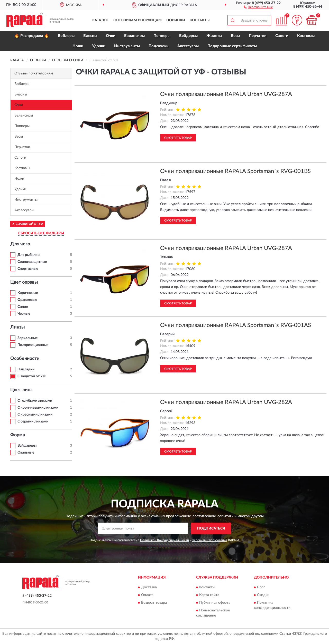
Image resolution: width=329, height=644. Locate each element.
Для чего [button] (20, 244)
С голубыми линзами (35, 401)
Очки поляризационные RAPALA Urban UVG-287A (226, 94)
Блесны (90, 36)
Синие (23, 307)
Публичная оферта (215, 603)
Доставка (149, 588)
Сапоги (282, 36)
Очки (111, 36)
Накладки (26, 369)
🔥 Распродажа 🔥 (32, 36)
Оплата (147, 595)
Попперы (162, 36)
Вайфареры (27, 446)
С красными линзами (35, 415)
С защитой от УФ (31, 376)
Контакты (200, 20)
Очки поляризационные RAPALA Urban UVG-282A (226, 402)
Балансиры (134, 36)
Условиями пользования (210, 540)
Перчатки (258, 36)
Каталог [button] (100, 20)
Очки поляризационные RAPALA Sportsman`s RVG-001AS (236, 325)
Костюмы (306, 36)
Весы (235, 36)
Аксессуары (188, 46)
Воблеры (66, 36)
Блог (261, 588)
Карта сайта (209, 595)
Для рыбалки (29, 255)
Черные (24, 314)
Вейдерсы (188, 36)
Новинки (176, 20)
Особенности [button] (25, 359)
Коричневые (28, 293)
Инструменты (127, 46)
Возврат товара (154, 603)
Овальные (26, 453)
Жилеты (214, 36)
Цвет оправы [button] (24, 282)
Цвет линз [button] (21, 390)
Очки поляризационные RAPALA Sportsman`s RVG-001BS (235, 171)
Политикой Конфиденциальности (164, 540)
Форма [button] (18, 435)
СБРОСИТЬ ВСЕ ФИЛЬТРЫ (41, 233)
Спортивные (28, 269)
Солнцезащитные (32, 262)
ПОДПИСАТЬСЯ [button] (211, 528)
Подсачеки (159, 46)
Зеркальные (28, 338)
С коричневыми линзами (38, 408)
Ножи (78, 46)
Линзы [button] (18, 327)
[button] (258, 7)
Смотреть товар (178, 138)
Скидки (263, 595)
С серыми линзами (33, 421)
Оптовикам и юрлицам (138, 20)
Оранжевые (27, 300)
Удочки (99, 46)
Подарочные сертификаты (232, 46)
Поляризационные (33, 345)
